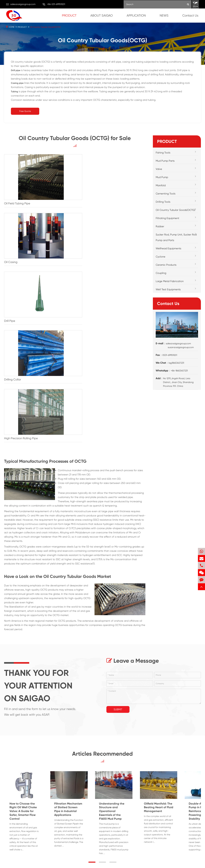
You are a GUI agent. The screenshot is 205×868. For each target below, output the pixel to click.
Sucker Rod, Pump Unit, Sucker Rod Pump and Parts (176, 237)
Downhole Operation (114, 809)
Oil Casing (59, 191)
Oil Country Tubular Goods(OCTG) (45, 27)
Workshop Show (182, 807)
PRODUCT (69, 15)
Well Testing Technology (115, 827)
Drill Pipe (106, 191)
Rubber (160, 226)
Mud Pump (162, 177)
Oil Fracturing (116, 816)
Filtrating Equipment (167, 218)
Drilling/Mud (115, 798)
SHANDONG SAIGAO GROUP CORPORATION (41, 861)
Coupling (161, 273)
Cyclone (161, 257)
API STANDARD (181, 825)
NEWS (164, 15)
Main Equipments (183, 811)
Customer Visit (181, 802)
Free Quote (25, 111)
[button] (92, 661)
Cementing (115, 802)
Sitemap (111, 861)
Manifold (161, 185)
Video (177, 816)
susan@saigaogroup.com (181, 347)
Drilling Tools (163, 202)
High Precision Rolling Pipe (69, 239)
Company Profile (182, 798)
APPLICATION (136, 15)
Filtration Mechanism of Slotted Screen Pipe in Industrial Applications (99, 625)
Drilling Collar (13, 239)
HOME (12, 27)
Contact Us (190, 15)
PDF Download (182, 820)
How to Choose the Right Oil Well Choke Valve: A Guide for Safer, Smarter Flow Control (32, 625)
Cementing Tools (166, 194)
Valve (159, 169)
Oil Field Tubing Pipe (17, 191)
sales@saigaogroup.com (23, 4)
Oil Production (116, 820)
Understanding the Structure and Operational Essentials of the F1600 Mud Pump (170, 625)
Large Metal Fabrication (170, 281)
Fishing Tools (163, 153)
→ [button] (9, 720)
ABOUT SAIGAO (102, 15)
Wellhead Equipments (168, 248)
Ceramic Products (166, 265)
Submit (118, 512)
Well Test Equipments (168, 289)
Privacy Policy (130, 861)
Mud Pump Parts (165, 161)
